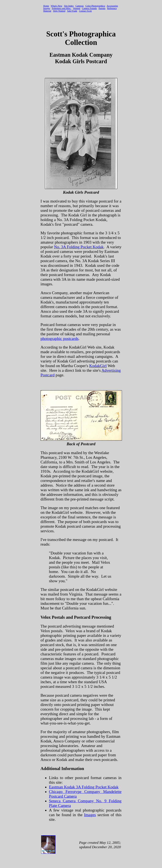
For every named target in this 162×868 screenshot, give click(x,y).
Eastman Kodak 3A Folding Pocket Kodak (84, 787)
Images (90, 815)
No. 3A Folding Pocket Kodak (79, 247)
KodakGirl (98, 366)
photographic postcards (59, 339)
